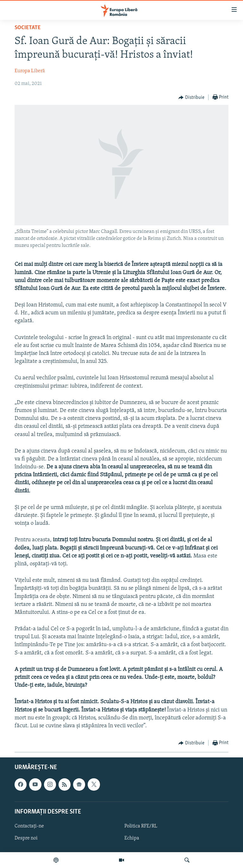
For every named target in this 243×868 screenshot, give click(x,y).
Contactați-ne (29, 826)
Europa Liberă (30, 71)
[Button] (191, 98)
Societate (28, 28)
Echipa (132, 838)
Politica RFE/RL (141, 826)
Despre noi (26, 838)
